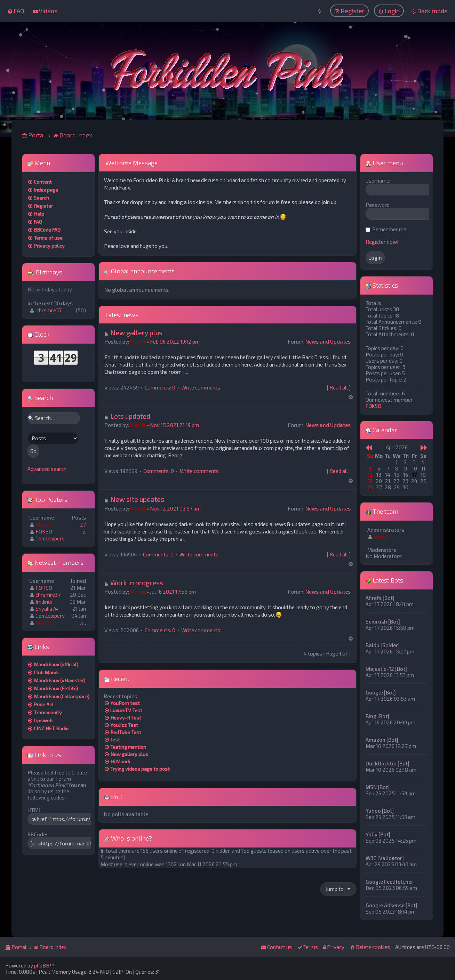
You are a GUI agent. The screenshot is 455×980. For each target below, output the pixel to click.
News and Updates (328, 341)
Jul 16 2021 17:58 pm (173, 592)
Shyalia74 (47, 608)
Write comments (201, 387)
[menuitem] (16, 11)
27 (83, 524)
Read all (339, 387)
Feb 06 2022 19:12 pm (175, 341)
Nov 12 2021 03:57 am (175, 508)
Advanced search (47, 468)
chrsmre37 (49, 310)
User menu (384, 162)
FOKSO (44, 531)
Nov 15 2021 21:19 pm (174, 425)
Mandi (138, 341)
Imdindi (44, 601)
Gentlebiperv (50, 538)
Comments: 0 (160, 387)
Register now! (382, 241)
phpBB (42, 965)
